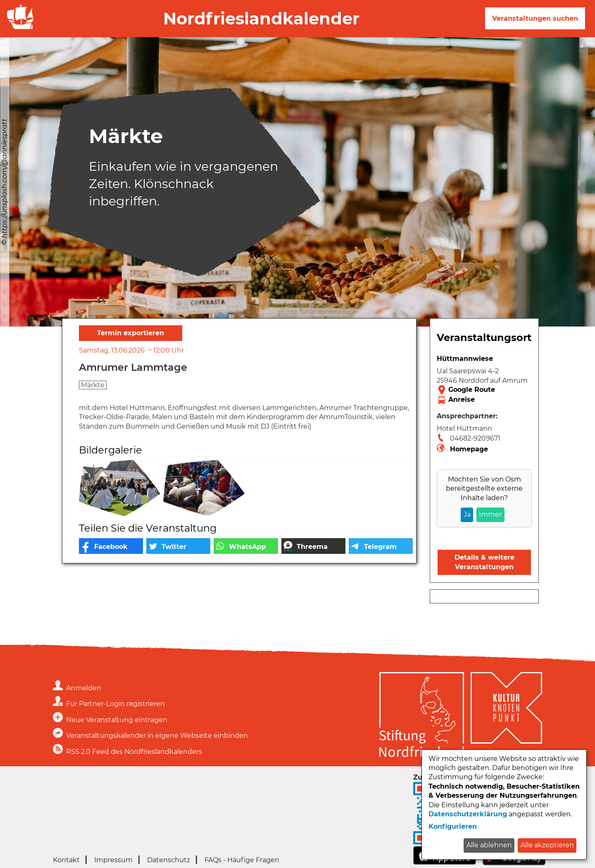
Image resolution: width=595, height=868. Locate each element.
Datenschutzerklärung (468, 814)
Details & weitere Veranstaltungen (484, 562)
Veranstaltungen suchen (535, 18)
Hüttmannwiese (465, 359)
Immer (490, 514)
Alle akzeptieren (547, 845)
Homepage (469, 449)
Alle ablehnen (489, 845)
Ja (467, 514)
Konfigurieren (453, 826)
